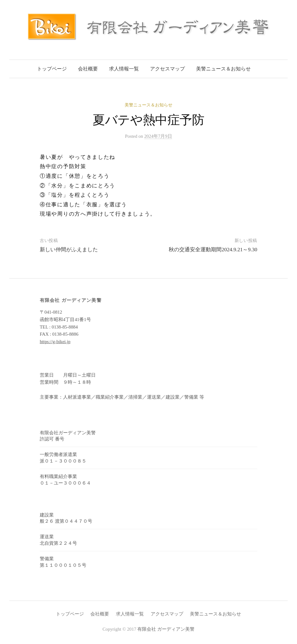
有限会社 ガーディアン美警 (166, 629)
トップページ (52, 69)
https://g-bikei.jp (55, 342)
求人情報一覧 (124, 69)
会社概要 (88, 69)
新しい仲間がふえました (69, 250)
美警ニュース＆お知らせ (223, 69)
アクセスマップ (167, 69)
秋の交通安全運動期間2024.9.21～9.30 (213, 250)
